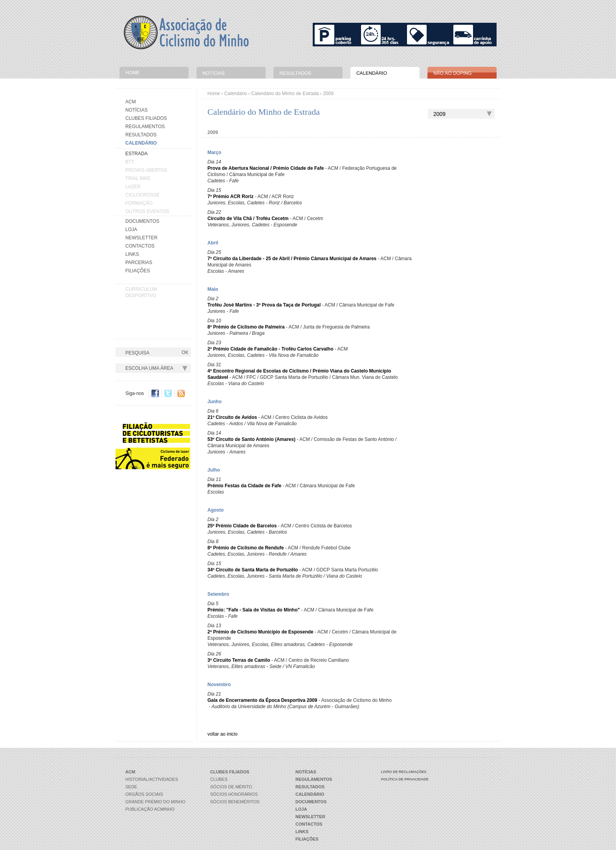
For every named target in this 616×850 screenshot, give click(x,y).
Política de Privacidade (405, 779)
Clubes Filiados (146, 118)
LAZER (133, 187)
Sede (131, 787)
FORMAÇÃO (139, 203)
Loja (131, 229)
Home (214, 94)
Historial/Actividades (152, 779)
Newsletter (141, 238)
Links (132, 254)
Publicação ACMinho (150, 809)
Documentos (142, 221)
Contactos (140, 246)
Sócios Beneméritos (235, 802)
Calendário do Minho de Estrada (285, 94)
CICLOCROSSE (142, 195)
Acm (131, 102)
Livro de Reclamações (404, 772)
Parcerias (139, 263)
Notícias (137, 110)
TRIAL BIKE (138, 178)
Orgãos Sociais (144, 794)
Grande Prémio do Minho (155, 802)
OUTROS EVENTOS (147, 211)
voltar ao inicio (223, 734)
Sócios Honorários (234, 794)
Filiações (138, 271)
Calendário (236, 94)
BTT (130, 162)
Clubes (219, 779)
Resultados (141, 135)
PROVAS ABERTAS (146, 170)
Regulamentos (145, 127)
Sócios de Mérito (231, 787)
